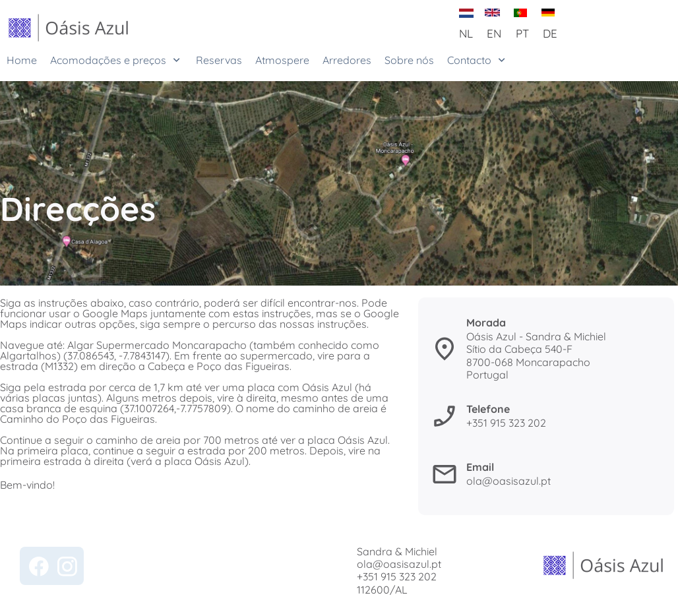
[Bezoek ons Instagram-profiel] (67, 567)
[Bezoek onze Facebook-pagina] (39, 567)
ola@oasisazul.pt (399, 564)
